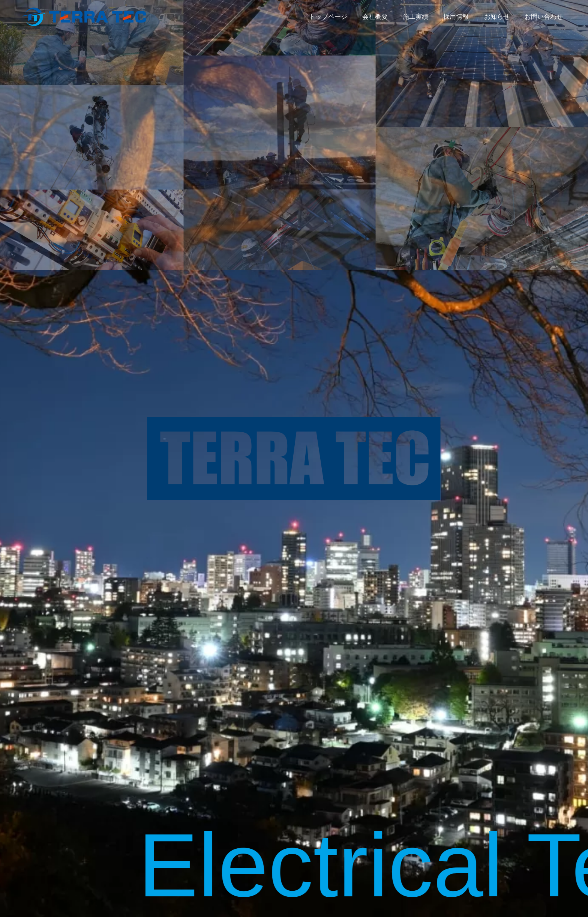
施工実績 (415, 17)
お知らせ (497, 17)
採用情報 (456, 17)
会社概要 (375, 17)
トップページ (328, 17)
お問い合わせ (544, 17)
